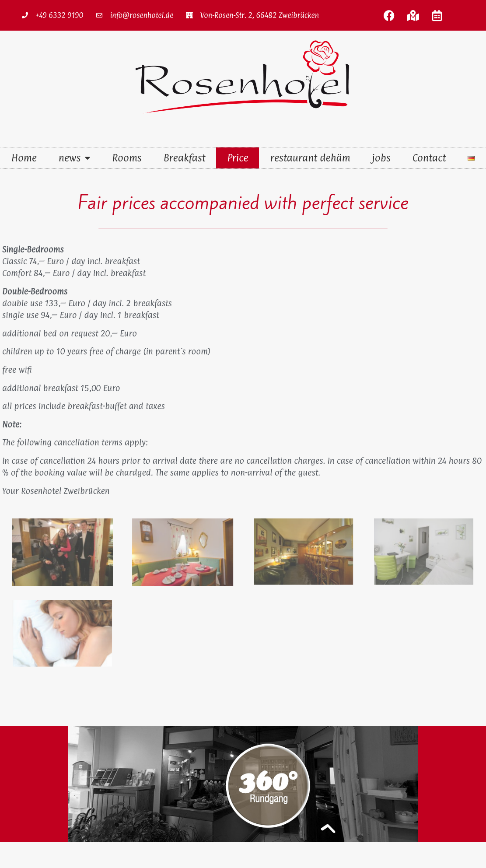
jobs (381, 158)
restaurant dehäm (310, 158)
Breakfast (185, 158)
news (74, 158)
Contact (429, 158)
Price (238, 158)
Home (24, 158)
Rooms (127, 158)
